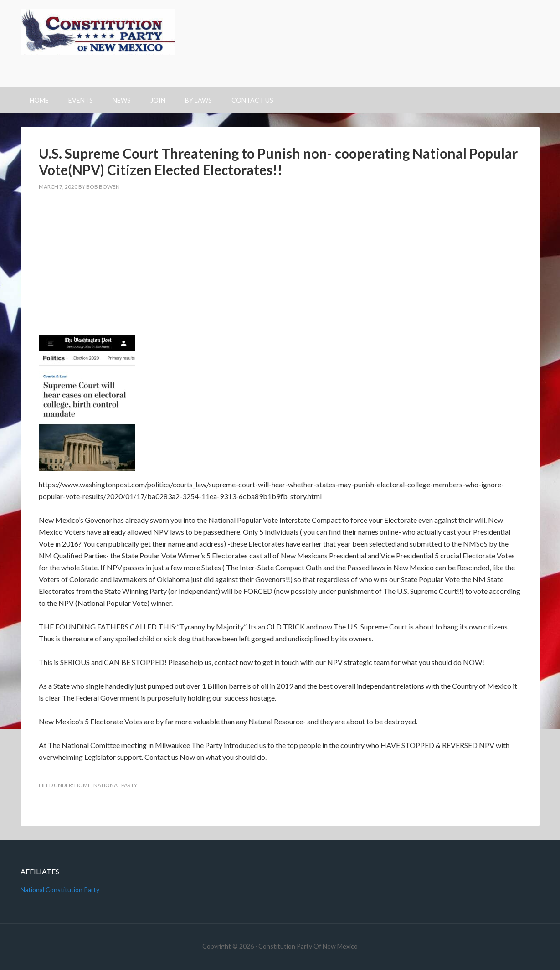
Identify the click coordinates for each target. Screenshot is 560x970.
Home (83, 785)
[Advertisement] (280, 266)
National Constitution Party (60, 890)
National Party (115, 785)
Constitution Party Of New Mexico (280, 44)
